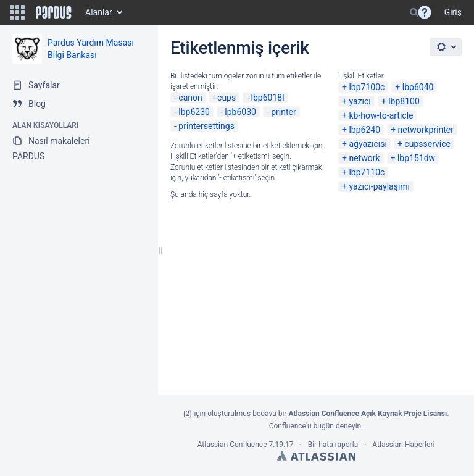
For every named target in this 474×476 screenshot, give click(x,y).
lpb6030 (240, 112)
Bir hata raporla (333, 445)
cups (227, 98)
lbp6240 (364, 130)
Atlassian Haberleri (403, 445)
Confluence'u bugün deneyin (315, 426)
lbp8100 (404, 101)
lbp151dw (416, 158)
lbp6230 (194, 112)
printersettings (206, 126)
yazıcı (360, 101)
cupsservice (427, 144)
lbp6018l (268, 98)
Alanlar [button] (99, 12)
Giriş (453, 12)
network (364, 158)
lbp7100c (367, 87)
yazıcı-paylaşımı (379, 186)
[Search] (414, 12)
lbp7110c (367, 172)
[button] (17, 12)
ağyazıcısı (368, 144)
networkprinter (426, 130)
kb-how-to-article (381, 115)
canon (190, 98)
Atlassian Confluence (232, 445)
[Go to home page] (54, 12)
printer (284, 112)
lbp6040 (418, 87)
